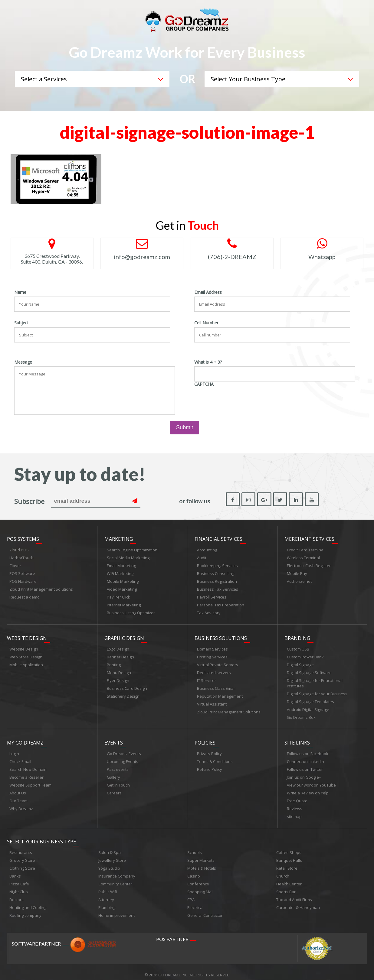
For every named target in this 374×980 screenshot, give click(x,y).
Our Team (18, 797)
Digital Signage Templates (310, 699)
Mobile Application (26, 662)
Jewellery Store (112, 855)
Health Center (289, 878)
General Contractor (205, 910)
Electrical (195, 902)
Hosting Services (212, 654)
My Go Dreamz (25, 738)
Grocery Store (22, 855)
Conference (198, 878)
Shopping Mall (200, 886)
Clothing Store (22, 863)
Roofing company (25, 910)
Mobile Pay (297, 572)
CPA (191, 894)
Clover (15, 564)
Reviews (295, 804)
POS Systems (23, 538)
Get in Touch (118, 781)
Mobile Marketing (123, 580)
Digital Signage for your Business (317, 691)
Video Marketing (122, 588)
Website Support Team (30, 781)
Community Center (115, 878)
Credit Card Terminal (306, 549)
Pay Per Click (118, 596)
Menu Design (119, 670)
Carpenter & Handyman (298, 902)
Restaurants (21, 847)
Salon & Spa (110, 847)
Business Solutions (221, 635)
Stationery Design (123, 693)
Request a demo (25, 596)
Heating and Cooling (28, 902)
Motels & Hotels (202, 863)
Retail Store (287, 863)
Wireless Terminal (303, 557)
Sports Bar (286, 886)
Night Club (19, 886)
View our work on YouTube (311, 781)
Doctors (16, 894)
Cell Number (206, 323)
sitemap (294, 812)
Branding (297, 635)
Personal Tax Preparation (221, 604)
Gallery (113, 773)
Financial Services (218, 538)
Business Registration (217, 580)
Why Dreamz (21, 804)
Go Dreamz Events (124, 749)
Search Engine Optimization (132, 549)
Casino (194, 871)
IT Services (207, 678)
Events (114, 738)
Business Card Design (127, 686)
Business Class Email (216, 686)
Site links (297, 738)
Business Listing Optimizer (131, 612)
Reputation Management (220, 693)
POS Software (22, 572)
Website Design (27, 635)
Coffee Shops (289, 847)
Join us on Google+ (304, 773)
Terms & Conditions (215, 757)
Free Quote (297, 797)
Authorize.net (299, 580)
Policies (205, 738)
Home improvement (116, 910)
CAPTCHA (204, 384)
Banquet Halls (289, 855)
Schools (195, 847)
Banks (15, 871)
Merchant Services (309, 538)
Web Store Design (26, 654)
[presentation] (240, 400)
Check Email (20, 757)
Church (283, 871)
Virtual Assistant (212, 701)
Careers (114, 789)
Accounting (207, 549)
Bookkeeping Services (217, 564)
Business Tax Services (218, 588)
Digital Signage (300, 662)
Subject (21, 323)
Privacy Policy (209, 749)
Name (20, 292)
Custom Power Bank (305, 654)
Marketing (119, 538)
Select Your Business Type (41, 836)
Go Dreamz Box (301, 715)
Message (23, 362)
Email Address (208, 292)
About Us (18, 789)
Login (14, 749)
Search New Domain (28, 765)
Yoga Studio (109, 863)
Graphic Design (124, 635)
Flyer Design (118, 678)
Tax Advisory (209, 612)
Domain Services (212, 646)
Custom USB (298, 646)
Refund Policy (210, 765)
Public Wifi (108, 886)
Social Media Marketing (128, 557)
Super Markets (201, 855)
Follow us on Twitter (305, 765)
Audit (202, 557)
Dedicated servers (214, 670)
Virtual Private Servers (218, 662)
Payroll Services (212, 596)
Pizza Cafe (19, 878)
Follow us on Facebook (308, 749)
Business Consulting (216, 572)
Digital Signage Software (309, 670)
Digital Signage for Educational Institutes (315, 680)
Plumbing (107, 902)
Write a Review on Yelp (308, 789)
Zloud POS (19, 549)
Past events (118, 765)
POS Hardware (23, 580)
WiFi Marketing (120, 572)
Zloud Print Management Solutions (41, 588)
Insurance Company (117, 871)
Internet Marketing (124, 604)
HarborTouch (21, 557)
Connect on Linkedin (305, 757)
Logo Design (118, 646)
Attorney (106, 894)
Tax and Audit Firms (294, 894)
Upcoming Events (123, 757)
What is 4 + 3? (208, 362)
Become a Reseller (26, 773)
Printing (114, 662)
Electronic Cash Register (309, 564)
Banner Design (120, 654)
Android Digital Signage (308, 707)
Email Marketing (121, 564)
